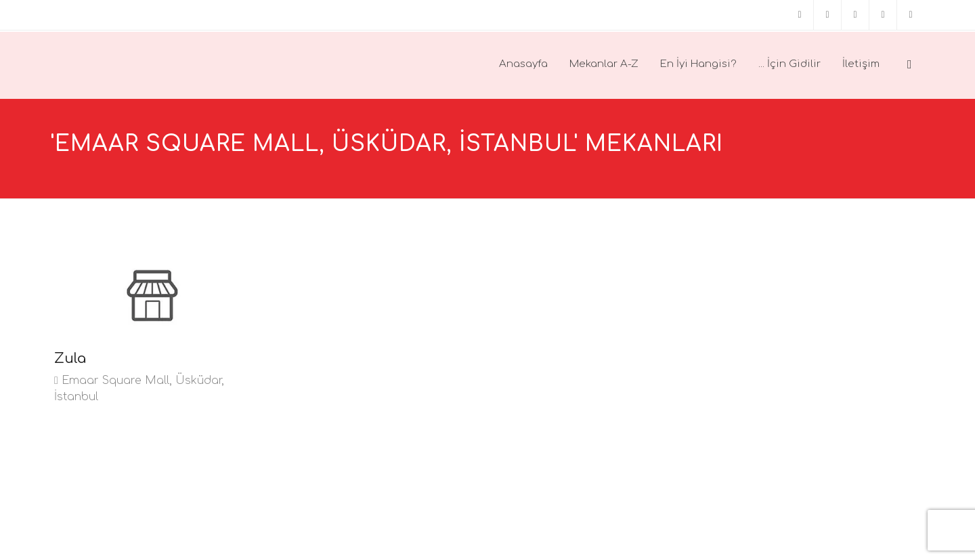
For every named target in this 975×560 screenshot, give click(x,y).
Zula (70, 359)
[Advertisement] (376, 345)
